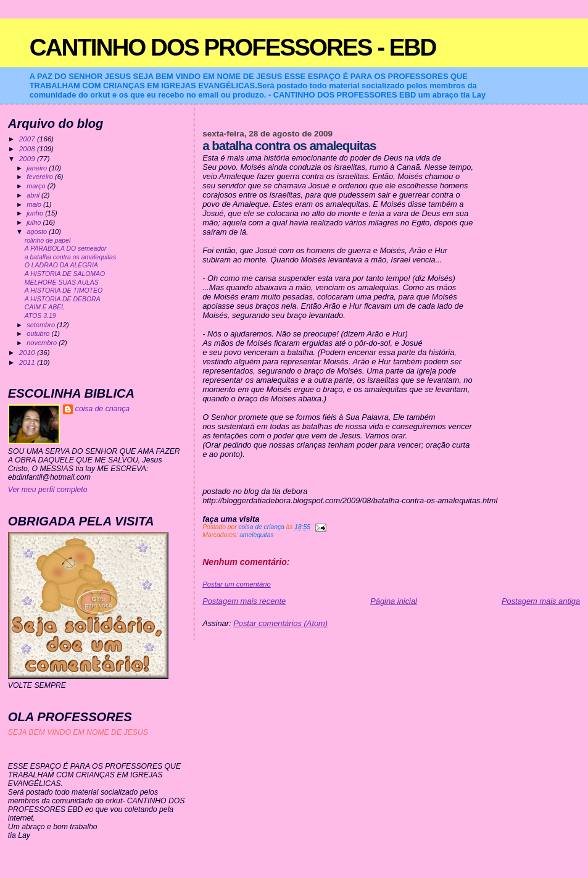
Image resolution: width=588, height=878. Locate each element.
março (37, 186)
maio (35, 204)
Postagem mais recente (244, 601)
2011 (28, 362)
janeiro (38, 168)
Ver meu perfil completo (48, 490)
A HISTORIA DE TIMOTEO (64, 291)
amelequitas (256, 535)
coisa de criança (102, 409)
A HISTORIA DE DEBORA (63, 299)
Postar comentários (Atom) (280, 623)
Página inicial (394, 601)
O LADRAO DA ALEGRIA (61, 265)
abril (34, 195)
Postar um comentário (237, 584)
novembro (43, 343)
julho (35, 222)
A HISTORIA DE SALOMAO (65, 274)
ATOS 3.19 (40, 316)
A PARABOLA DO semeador (66, 249)
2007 (28, 139)
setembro (42, 325)
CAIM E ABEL (45, 307)
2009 (28, 158)
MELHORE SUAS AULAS (62, 282)
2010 (28, 352)
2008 (28, 148)
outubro (39, 333)
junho (36, 213)
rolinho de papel (48, 240)
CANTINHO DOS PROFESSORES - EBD (233, 47)
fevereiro (41, 177)
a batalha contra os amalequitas (70, 257)
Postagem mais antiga (541, 601)
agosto (38, 232)
